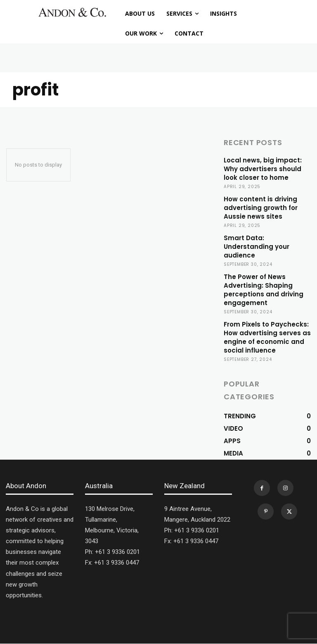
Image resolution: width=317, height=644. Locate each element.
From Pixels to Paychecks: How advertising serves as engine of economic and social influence (267, 337)
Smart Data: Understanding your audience (257, 247)
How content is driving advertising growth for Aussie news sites (261, 208)
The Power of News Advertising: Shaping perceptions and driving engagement (264, 290)
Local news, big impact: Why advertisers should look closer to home (263, 169)
